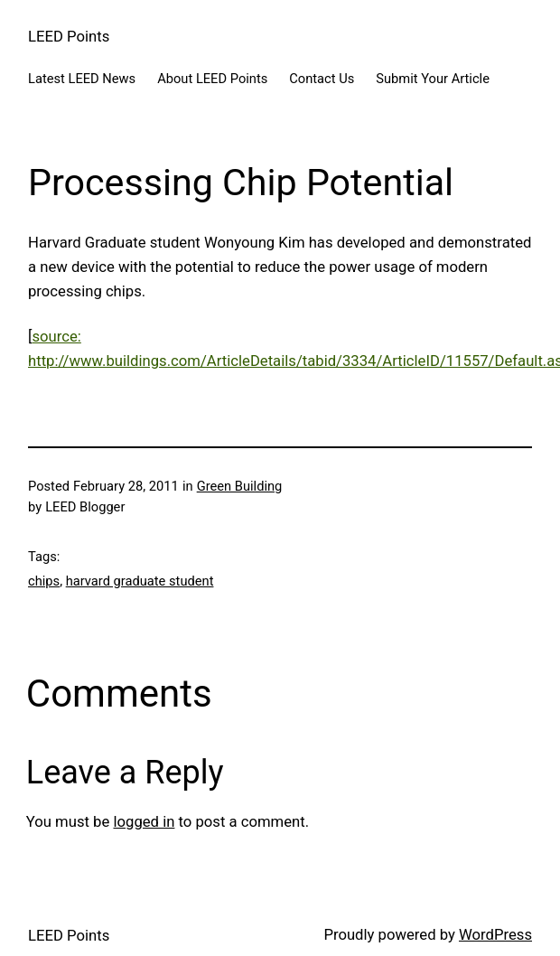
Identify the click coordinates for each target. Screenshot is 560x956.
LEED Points (69, 37)
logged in (144, 822)
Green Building (240, 486)
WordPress (495, 935)
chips (44, 581)
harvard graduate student (140, 581)
